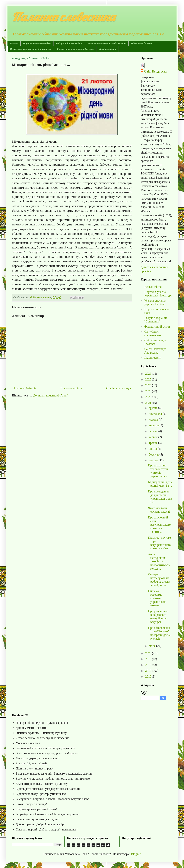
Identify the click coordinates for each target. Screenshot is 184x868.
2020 (149, 653)
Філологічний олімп (157, 327)
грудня (153, 408)
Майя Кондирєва (155, 71)
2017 (149, 671)
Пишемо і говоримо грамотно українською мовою (157, 598)
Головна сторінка (71, 388)
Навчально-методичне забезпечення (107, 43)
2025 (149, 379)
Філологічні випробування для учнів (75, 49)
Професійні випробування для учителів (31, 49)
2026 (149, 374)
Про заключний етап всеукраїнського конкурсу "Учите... (159, 525)
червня (154, 437)
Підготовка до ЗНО (141, 43)
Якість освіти (153, 358)
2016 (149, 676)
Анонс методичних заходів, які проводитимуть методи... (159, 561)
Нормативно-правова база (37, 43)
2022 (149, 397)
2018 (149, 665)
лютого (154, 460)
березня (154, 454)
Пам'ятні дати (107, 49)
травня (153, 443)
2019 (149, 659)
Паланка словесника (63, 17)
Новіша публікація (25, 388)
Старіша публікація (119, 388)
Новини (14, 43)
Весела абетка (153, 287)
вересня (154, 425)
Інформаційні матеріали (69, 43)
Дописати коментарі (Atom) (51, 395)
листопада (156, 414)
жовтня (154, 419)
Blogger (136, 854)
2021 (149, 403)
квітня (153, 449)
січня (153, 646)
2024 (149, 385)
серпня (154, 431)
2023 (149, 391)
